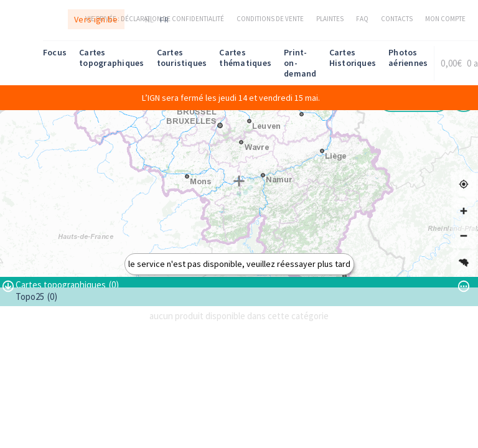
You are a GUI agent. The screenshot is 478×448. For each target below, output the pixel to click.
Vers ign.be (96, 19)
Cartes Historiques (353, 58)
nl (150, 20)
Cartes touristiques (182, 58)
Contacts (397, 19)
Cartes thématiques (245, 58)
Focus (55, 52)
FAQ (362, 19)
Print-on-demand (300, 63)
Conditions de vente (270, 19)
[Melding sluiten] (465, 98)
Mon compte (445, 19)
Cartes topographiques (111, 58)
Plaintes (330, 19)
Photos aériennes (408, 58)
